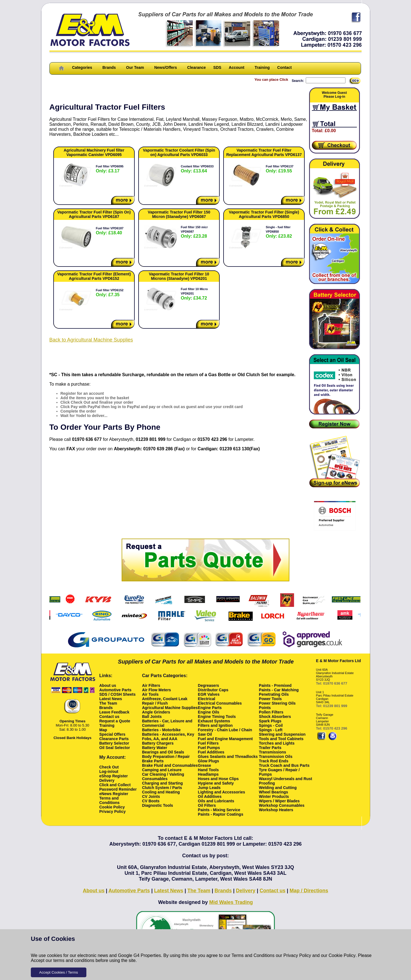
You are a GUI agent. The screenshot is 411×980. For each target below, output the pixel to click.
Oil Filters (207, 805)
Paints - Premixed (275, 685)
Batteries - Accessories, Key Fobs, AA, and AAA (168, 737)
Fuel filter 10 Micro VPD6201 (194, 294)
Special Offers (112, 734)
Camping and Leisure (162, 770)
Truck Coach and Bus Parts (284, 765)
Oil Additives (210, 796)
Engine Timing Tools (217, 717)
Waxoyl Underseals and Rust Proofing (285, 781)
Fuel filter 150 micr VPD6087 (194, 232)
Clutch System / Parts (162, 788)
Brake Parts (153, 761)
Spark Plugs (270, 721)
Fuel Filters (208, 743)
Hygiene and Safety (216, 783)
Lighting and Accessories (222, 792)
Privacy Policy (297, 955)
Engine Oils (209, 712)
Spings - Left (271, 730)
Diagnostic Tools (157, 805)
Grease (205, 765)
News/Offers (166, 67)
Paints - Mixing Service (219, 810)
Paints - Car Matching (279, 690)
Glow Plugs (209, 761)
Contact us (109, 717)
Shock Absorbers (275, 717)
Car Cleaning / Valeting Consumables (163, 777)
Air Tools (150, 694)
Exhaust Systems (214, 721)
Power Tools (270, 699)
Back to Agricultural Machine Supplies (91, 340)
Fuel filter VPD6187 (110, 231)
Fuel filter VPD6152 (110, 293)
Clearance (196, 67)
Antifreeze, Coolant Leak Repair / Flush (165, 701)
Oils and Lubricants (216, 801)
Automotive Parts (116, 690)
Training (262, 67)
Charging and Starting (162, 783)
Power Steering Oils (277, 703)
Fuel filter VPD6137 (280, 169)
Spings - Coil (271, 725)
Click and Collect (115, 785)
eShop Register (114, 776)
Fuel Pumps (209, 748)
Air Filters (151, 685)
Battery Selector (114, 743)
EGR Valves (209, 694)
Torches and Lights (277, 743)
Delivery (107, 780)
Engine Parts (210, 708)
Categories (82, 67)
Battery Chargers (158, 743)
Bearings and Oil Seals (163, 752)
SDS (217, 67)
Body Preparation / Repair (166, 757)
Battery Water (155, 748)
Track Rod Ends (274, 761)
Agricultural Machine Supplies (170, 708)
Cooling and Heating (161, 792)
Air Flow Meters (156, 690)
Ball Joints (152, 717)
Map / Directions (309, 891)
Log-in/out (109, 772)
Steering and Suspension (282, 734)
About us (108, 685)
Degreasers (209, 685)
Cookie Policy (342, 955)
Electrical (207, 699)
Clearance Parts (114, 739)
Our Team (135, 67)
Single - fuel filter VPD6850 (279, 232)
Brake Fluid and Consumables (170, 765)
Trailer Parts (270, 748)
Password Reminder (118, 789)
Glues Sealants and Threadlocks (228, 757)
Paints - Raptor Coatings (221, 814)
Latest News (111, 699)
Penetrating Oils (274, 694)
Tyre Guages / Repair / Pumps (279, 772)
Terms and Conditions (253, 955)
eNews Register (114, 794)
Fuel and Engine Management (225, 739)
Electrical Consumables (220, 703)
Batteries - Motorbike (161, 730)
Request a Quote (115, 721)
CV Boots (151, 801)
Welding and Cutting (278, 788)
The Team (108, 703)
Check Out (109, 767)
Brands (109, 67)
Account (237, 67)
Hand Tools (208, 770)
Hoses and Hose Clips (218, 779)
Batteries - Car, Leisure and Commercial (167, 723)
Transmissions (272, 752)
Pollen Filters (271, 712)
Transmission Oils (276, 757)
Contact (284, 67)
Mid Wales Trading (231, 902)
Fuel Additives (211, 752)
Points (265, 708)
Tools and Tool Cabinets (281, 739)
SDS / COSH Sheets (118, 694)
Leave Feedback (114, 712)
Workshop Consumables (282, 805)
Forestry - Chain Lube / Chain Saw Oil (225, 732)
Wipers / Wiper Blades (279, 801)
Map (103, 730)
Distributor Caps (213, 690)
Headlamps (208, 774)
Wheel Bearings (273, 792)
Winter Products (274, 796)
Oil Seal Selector (115, 748)
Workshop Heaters (276, 810)
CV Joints (151, 796)
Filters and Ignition (215, 725)
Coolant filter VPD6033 (197, 169)
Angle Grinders (156, 712)
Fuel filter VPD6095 (110, 169)
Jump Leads (209, 788)
